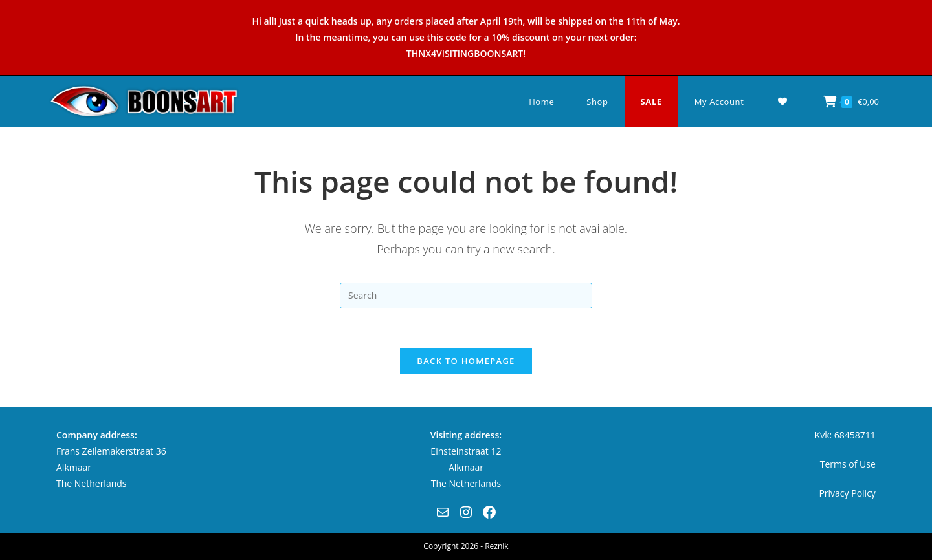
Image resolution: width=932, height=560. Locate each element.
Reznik (496, 546)
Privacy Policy (847, 493)
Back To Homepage (466, 361)
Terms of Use (848, 464)
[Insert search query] (466, 296)
